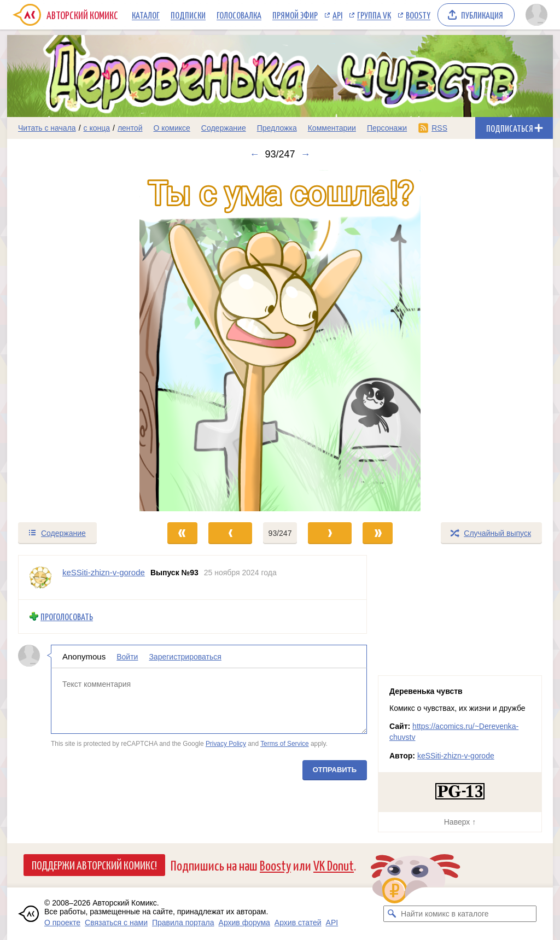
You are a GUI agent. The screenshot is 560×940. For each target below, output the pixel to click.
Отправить (335, 769)
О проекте (62, 923)
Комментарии (332, 128)
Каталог (146, 15)
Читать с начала (47, 128)
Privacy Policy (226, 744)
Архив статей (298, 923)
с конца (97, 128)
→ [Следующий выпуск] (306, 154)
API (337, 15)
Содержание (224, 128)
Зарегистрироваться (185, 656)
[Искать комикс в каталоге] (392, 914)
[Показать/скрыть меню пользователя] (536, 15)
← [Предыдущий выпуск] (254, 154)
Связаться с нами (116, 923)
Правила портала (183, 923)
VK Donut (334, 865)
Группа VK (374, 15)
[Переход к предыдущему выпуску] (75, 341)
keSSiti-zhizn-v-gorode (456, 756)
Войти (127, 656)
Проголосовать (67, 617)
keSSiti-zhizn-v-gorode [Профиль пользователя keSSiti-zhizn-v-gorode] (104, 572)
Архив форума (244, 923)
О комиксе (171, 128)
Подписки (188, 15)
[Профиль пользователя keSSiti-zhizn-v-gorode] (40, 577)
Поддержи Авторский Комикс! (94, 865)
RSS (439, 128)
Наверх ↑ (460, 822)
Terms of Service (285, 744)
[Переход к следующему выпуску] (280, 341)
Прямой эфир (295, 15)
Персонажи (387, 128)
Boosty (418, 15)
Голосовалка (239, 15)
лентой (130, 128)
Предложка (277, 128)
